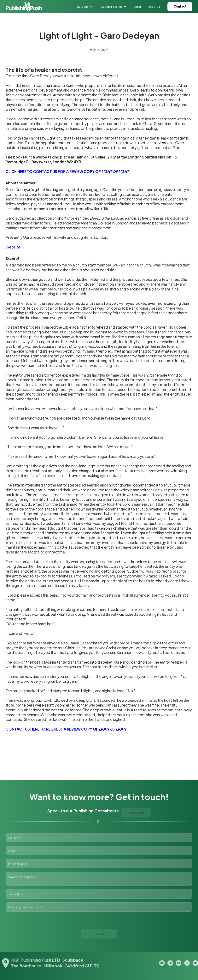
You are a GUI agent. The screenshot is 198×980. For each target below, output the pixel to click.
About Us (154, 7)
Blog (138, 7)
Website (13, 247)
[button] (85, 7)
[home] (24, 7)
